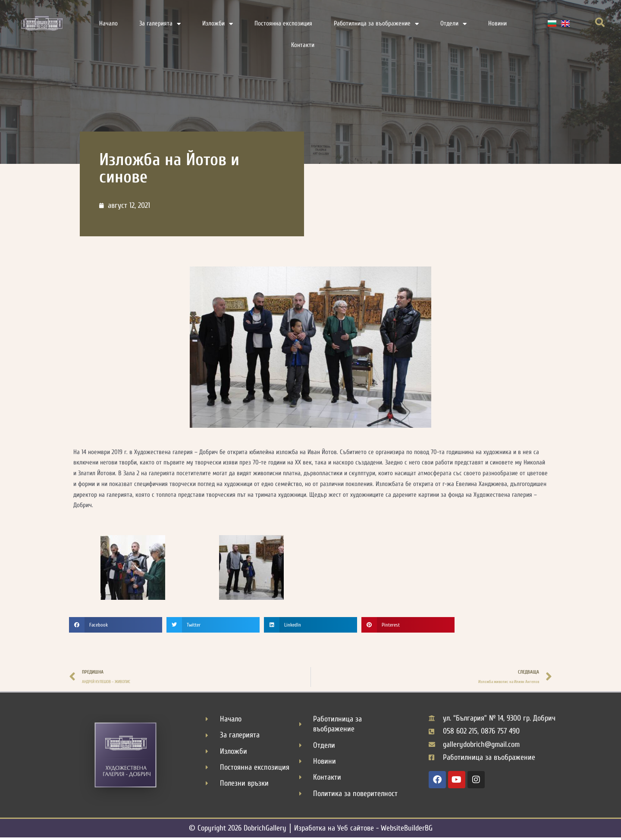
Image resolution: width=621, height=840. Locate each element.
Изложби (218, 24)
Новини (497, 24)
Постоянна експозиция (283, 24)
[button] (600, 22)
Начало (108, 24)
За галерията (160, 24)
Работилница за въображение (376, 24)
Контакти (303, 45)
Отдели (453, 24)
